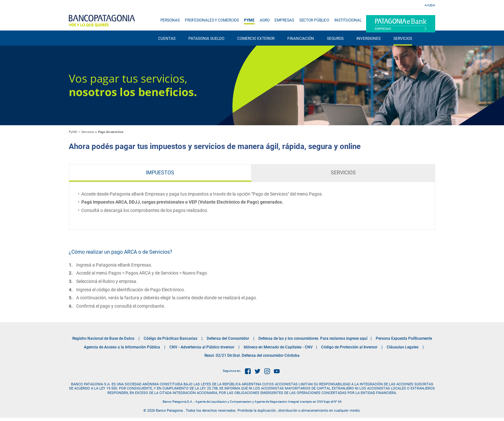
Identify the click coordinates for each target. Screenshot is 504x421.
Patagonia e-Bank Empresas (401, 24)
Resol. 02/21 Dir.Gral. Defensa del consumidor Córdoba (252, 355)
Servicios (343, 173)
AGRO (265, 20)
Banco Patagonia (102, 21)
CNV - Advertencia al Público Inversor (202, 347)
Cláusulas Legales (403, 347)
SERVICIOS (403, 39)
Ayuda (430, 5)
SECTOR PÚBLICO (314, 20)
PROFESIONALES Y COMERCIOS (212, 20)
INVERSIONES (369, 39)
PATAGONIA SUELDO (206, 39)
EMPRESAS (284, 20)
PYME (249, 20)
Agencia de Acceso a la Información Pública (122, 347)
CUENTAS (167, 39)
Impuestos (160, 173)
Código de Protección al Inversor (349, 347)
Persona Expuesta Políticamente (404, 338)
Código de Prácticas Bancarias (171, 338)
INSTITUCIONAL (348, 20)
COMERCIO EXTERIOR (256, 39)
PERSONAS (170, 20)
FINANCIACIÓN (301, 39)
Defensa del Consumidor (228, 338)
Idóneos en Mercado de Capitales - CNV (278, 347)
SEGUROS (335, 39)
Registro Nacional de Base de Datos (103, 338)
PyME (73, 132)
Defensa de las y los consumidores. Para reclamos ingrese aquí (313, 338)
